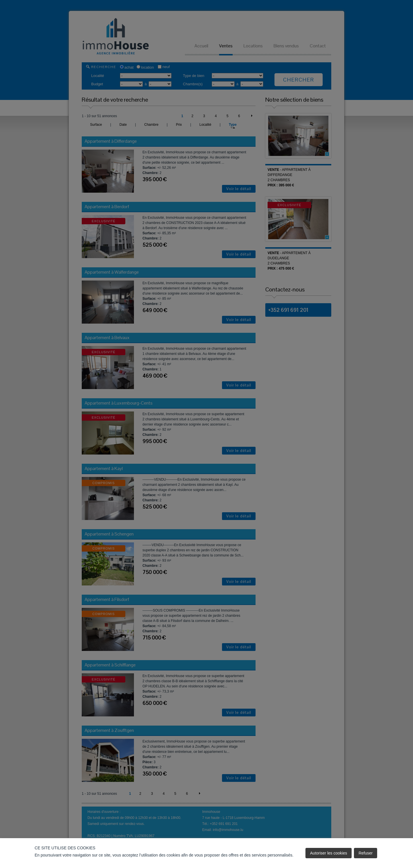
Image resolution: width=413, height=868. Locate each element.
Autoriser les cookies (329, 853)
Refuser (366, 853)
